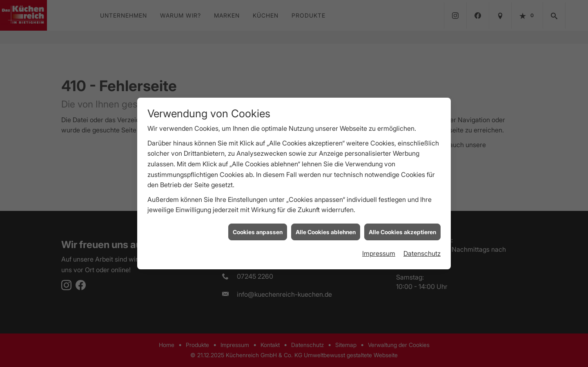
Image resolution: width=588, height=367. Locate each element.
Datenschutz (422, 253)
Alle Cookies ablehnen (326, 231)
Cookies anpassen (258, 231)
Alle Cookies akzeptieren (402, 231)
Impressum (379, 253)
